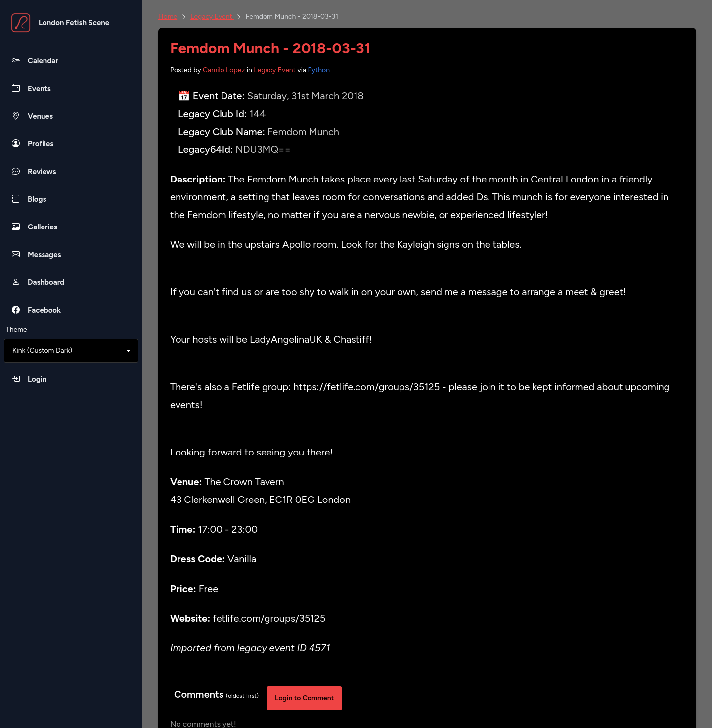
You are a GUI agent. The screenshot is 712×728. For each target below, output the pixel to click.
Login (37, 379)
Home (168, 17)
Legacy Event (212, 17)
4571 (320, 648)
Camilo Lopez (224, 70)
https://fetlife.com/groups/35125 (366, 387)
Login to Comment (304, 698)
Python (319, 70)
